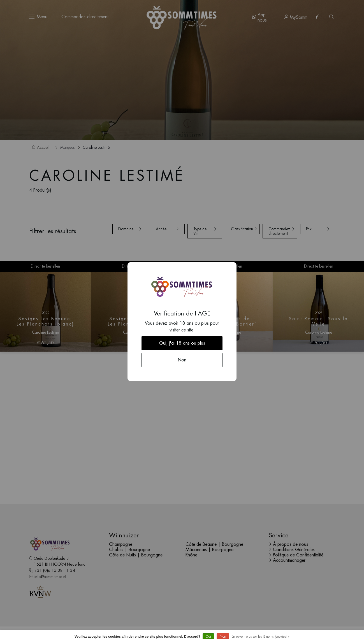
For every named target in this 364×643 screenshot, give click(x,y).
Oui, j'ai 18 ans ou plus (182, 343)
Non (223, 637)
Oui (208, 637)
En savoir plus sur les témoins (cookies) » (260, 637)
